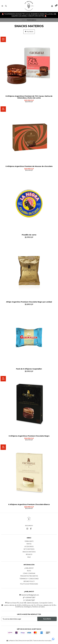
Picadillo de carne (29, 235)
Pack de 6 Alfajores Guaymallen (29, 369)
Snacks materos (29, 552)
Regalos (29, 554)
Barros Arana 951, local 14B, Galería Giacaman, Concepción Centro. (29, 603)
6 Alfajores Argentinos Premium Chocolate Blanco (29, 504)
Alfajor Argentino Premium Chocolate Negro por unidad (29, 302)
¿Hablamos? (29, 568)
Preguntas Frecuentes (29, 576)
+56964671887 (29, 598)
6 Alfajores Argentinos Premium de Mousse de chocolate (29, 166)
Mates (29, 544)
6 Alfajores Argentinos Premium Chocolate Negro (29, 436)
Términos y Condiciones (29, 579)
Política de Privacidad (29, 584)
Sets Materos (29, 549)
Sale (29, 557)
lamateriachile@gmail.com (29, 595)
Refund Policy (29, 581)
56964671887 (29, 600)
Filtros (29, 32)
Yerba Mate (29, 541)
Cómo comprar (29, 573)
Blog (29, 571)
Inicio (23, 20)
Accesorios (29, 547)
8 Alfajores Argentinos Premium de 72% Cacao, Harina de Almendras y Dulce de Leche (29, 97)
